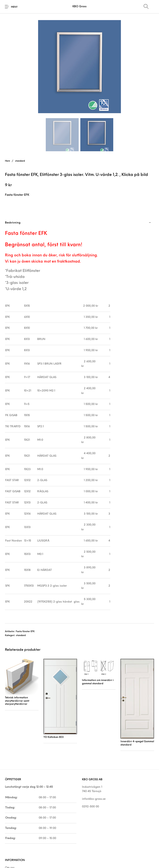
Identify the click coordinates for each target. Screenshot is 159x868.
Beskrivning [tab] (13, 223)
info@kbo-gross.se (94, 799)
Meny (14, 7)
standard (20, 161)
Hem (7, 161)
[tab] (79, 420)
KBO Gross (79, 7)
